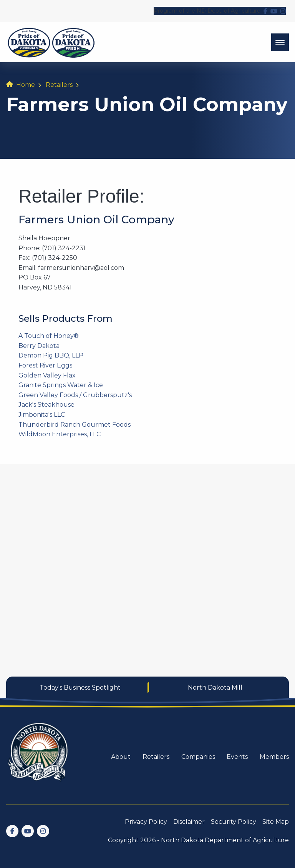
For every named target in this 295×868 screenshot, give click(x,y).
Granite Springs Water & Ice (61, 385)
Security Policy (234, 822)
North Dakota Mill (215, 688)
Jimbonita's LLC (42, 415)
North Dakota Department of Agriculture (225, 840)
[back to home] (51, 42)
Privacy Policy (146, 822)
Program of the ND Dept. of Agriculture (207, 11)
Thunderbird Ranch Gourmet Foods (75, 425)
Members (274, 757)
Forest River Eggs (45, 365)
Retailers (59, 85)
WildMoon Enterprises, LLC (60, 434)
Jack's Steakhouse (46, 405)
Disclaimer (189, 822)
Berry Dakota (39, 346)
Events (237, 757)
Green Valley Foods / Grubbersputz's (75, 395)
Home (26, 85)
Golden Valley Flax (47, 375)
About (121, 757)
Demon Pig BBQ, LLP (51, 355)
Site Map (276, 822)
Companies (198, 757)
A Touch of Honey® (49, 336)
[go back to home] (38, 757)
